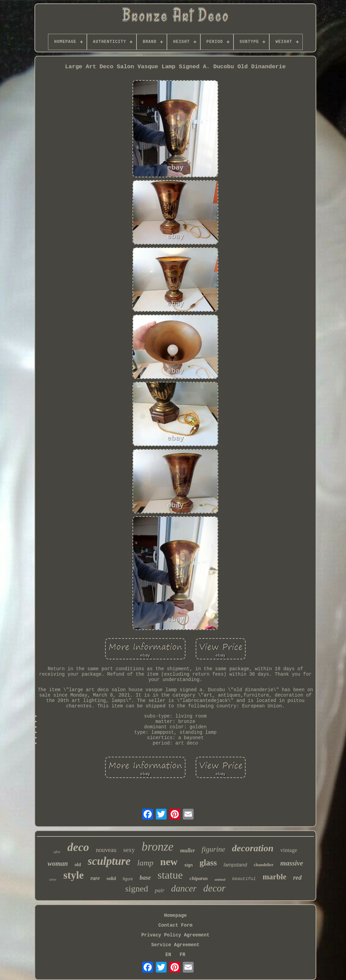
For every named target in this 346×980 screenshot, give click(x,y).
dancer (184, 888)
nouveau (106, 850)
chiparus (199, 878)
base (145, 878)
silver (53, 880)
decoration (253, 848)
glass (208, 863)
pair (159, 890)
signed (137, 889)
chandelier (264, 865)
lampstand (235, 865)
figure (128, 879)
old (78, 865)
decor (215, 888)
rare (95, 878)
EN (168, 955)
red (297, 877)
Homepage (175, 915)
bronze (157, 847)
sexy (129, 850)
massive (292, 863)
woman (58, 863)
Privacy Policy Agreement (175, 935)
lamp (145, 863)
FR (183, 955)
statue (170, 875)
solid (111, 878)
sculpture (109, 861)
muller (188, 850)
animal (220, 879)
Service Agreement (176, 945)
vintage (289, 850)
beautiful (244, 879)
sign (189, 865)
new (169, 862)
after (57, 852)
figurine (214, 849)
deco (78, 847)
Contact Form (176, 925)
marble (274, 877)
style (73, 875)
